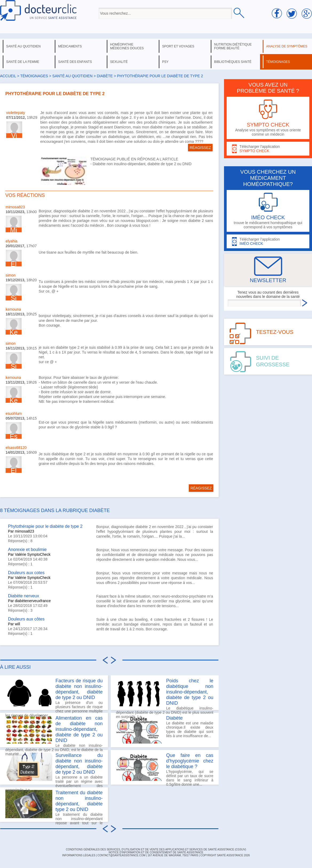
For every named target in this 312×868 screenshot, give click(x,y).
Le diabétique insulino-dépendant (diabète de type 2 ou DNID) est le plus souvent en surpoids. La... (165, 694)
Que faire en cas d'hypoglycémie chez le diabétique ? (190, 761)
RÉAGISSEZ (200, 148)
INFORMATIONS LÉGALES (79, 855)
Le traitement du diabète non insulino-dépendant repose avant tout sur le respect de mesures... (54, 806)
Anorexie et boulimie (27, 549)
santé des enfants (75, 62)
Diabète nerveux (24, 596)
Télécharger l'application (268, 149)
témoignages (278, 62)
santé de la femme (23, 62)
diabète (105, 76)
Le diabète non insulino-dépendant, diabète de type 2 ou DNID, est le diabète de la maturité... (54, 731)
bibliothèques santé (233, 62)
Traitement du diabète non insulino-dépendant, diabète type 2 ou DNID (79, 801)
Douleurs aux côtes (26, 619)
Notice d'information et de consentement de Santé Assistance (156, 852)
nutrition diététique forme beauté (233, 46)
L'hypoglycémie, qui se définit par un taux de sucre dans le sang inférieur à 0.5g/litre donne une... (165, 769)
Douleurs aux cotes (26, 573)
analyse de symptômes (287, 46)
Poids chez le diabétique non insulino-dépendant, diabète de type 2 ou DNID (190, 692)
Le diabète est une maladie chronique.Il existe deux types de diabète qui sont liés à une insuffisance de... (165, 729)
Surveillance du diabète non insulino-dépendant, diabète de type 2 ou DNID (79, 764)
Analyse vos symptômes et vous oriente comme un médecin (268, 118)
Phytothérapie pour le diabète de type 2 (45, 526)
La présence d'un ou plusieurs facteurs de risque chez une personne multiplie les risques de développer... (54, 694)
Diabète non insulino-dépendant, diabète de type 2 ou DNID (142, 164)
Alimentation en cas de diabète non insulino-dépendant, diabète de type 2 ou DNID (79, 729)
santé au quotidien (23, 46)
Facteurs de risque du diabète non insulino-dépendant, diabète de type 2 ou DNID (79, 689)
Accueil (8, 76)
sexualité (119, 62)
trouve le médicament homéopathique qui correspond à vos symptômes (268, 211)
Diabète (174, 718)
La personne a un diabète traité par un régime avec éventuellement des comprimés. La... (54, 769)
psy (165, 62)
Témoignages (34, 76)
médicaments (70, 46)
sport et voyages (178, 46)
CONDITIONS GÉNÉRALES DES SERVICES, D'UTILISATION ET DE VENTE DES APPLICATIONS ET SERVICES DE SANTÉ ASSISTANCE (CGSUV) (156, 849)
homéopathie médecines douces (127, 46)
